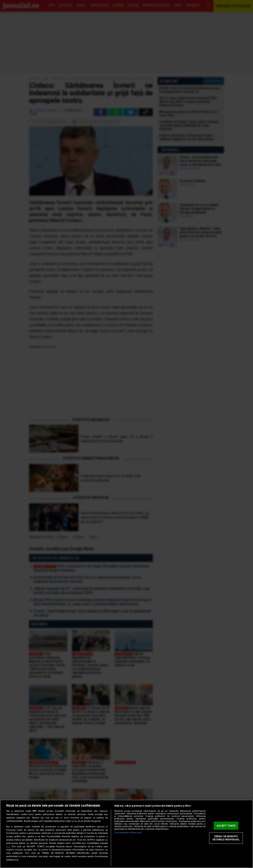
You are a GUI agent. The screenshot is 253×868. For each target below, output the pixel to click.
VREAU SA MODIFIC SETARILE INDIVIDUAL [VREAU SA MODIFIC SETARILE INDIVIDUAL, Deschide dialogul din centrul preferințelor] (226, 838)
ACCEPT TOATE (226, 826)
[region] (126, 834)
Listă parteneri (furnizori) (128, 833)
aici (8, 847)
